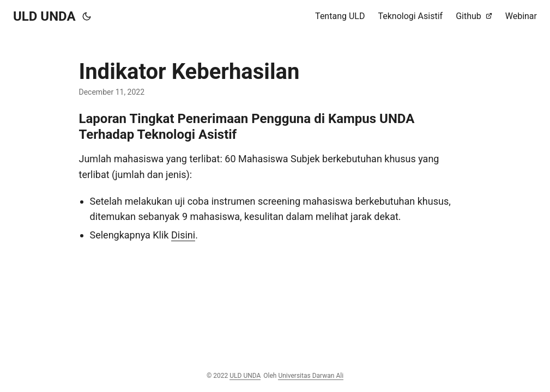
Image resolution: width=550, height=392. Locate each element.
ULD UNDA (44, 16)
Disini (183, 235)
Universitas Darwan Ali (311, 376)
